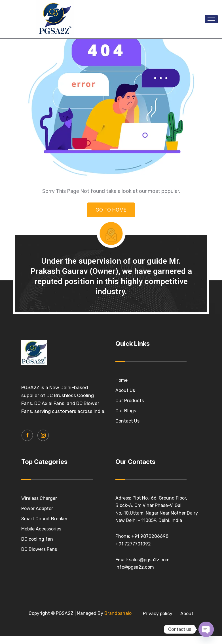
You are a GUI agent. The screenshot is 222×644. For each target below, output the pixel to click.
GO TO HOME (111, 241)
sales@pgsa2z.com (149, 590)
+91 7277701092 (133, 574)
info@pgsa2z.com (135, 597)
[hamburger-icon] (211, 19)
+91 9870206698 (150, 567)
